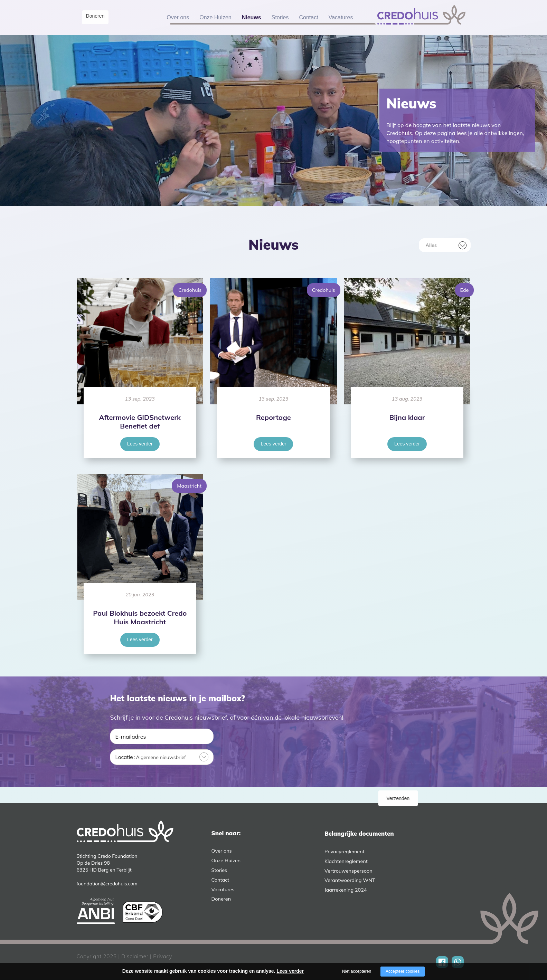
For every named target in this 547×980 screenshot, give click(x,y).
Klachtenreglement (346, 861)
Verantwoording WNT (350, 880)
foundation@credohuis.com (107, 884)
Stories (280, 17)
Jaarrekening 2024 (346, 890)
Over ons (178, 17)
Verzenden (417, 757)
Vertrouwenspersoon (348, 871)
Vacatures (341, 17)
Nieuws (252, 17)
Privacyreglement (345, 852)
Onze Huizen (215, 17)
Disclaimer (135, 956)
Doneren (99, 17)
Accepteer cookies (403, 971)
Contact (309, 17)
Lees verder (140, 444)
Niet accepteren (357, 971)
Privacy (163, 956)
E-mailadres (130, 737)
